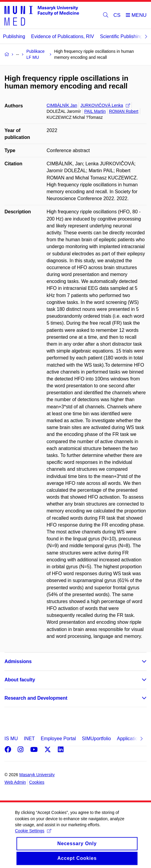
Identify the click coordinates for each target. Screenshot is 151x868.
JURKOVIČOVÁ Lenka (105, 105)
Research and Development (36, 698)
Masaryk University (37, 775)
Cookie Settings (33, 835)
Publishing (14, 36)
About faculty (20, 680)
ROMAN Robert (124, 111)
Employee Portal (58, 739)
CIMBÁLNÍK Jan (62, 105)
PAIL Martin (95, 111)
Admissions (18, 661)
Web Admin (15, 782)
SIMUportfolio (96, 739)
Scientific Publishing (121, 36)
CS (117, 15)
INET (29, 739)
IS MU (11, 739)
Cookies (37, 782)
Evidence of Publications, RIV (63, 36)
